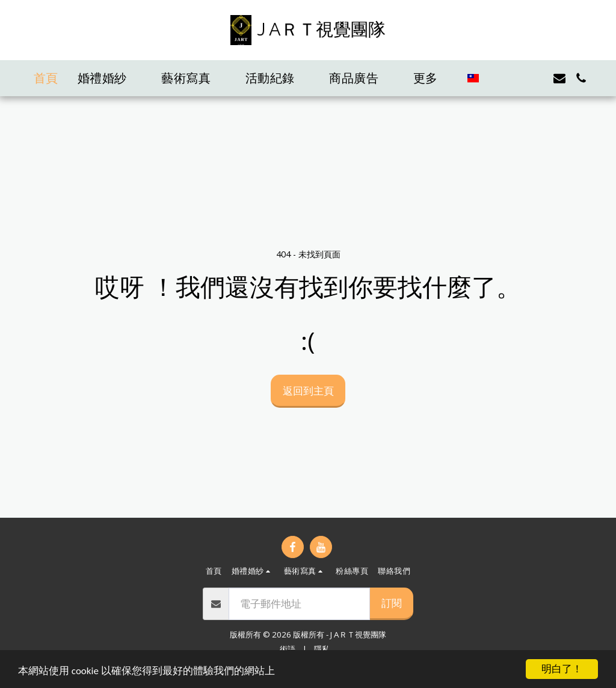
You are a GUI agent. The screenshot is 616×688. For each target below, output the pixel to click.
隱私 (322, 649)
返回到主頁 (308, 391)
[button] (110, 78)
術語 (288, 649)
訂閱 (392, 603)
